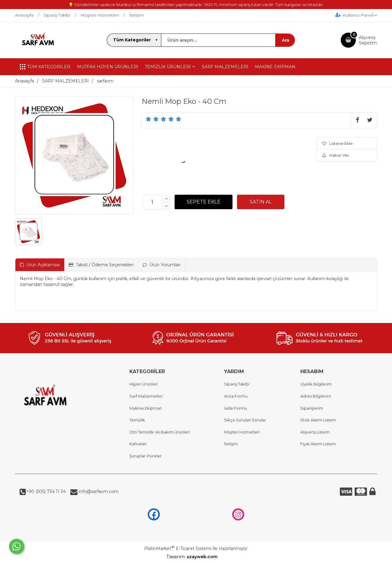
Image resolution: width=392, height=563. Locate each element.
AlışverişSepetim (368, 40)
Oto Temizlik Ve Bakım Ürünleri (160, 432)
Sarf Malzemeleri (146, 396)
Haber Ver (336, 155)
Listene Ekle (338, 143)
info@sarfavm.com (98, 491)
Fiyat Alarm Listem (318, 444)
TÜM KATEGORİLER (45, 67)
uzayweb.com (206, 557)
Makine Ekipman (146, 408)
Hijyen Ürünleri (144, 384)
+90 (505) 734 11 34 (46, 491)
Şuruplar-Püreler (145, 456)
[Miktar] (152, 202)
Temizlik (137, 420)
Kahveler (138, 444)
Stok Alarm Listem (318, 420)
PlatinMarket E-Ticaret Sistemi (178, 549)
